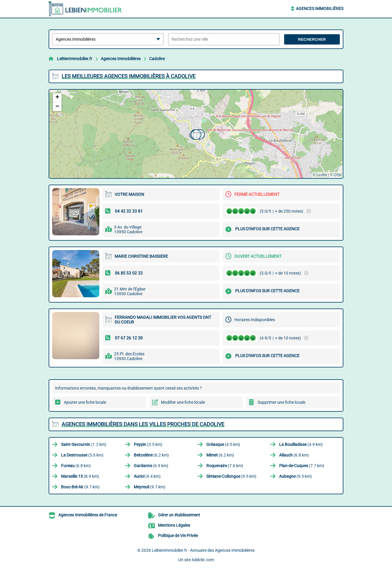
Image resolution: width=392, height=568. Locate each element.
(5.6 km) (82, 455)
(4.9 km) (301, 444)
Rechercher (312, 39)
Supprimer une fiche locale (281, 402)
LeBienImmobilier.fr (75, 59)
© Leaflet (320, 175)
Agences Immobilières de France (88, 515)
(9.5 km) (231, 476)
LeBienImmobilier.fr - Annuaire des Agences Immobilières (203, 550)
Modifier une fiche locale (183, 402)
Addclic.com (203, 560)
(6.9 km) (151, 466)
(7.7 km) (302, 466)
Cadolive (157, 59)
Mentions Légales (174, 525)
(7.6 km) (225, 466)
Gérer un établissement (179, 515)
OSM (338, 175)
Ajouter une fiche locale (85, 402)
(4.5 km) (223, 444)
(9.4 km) (147, 476)
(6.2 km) (151, 455)
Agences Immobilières (320, 9)
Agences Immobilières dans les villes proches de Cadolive (143, 424)
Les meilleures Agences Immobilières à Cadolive (129, 76)
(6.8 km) (294, 455)
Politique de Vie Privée (178, 536)
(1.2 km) (84, 444)
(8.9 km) (80, 476)
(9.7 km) (80, 487)
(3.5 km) (148, 444)
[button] (195, 134)
